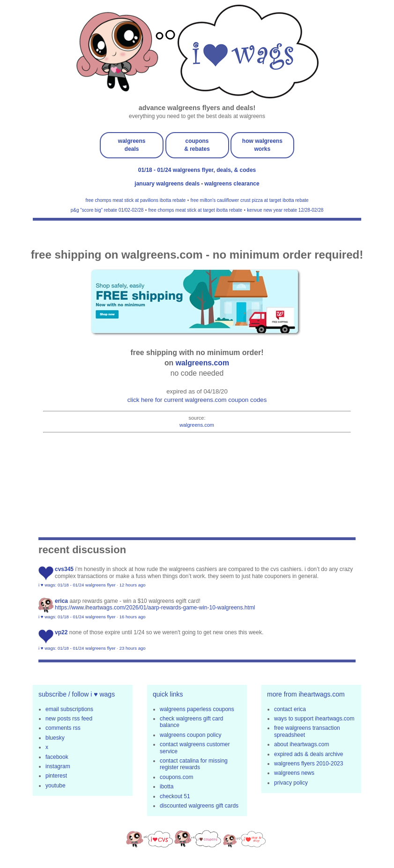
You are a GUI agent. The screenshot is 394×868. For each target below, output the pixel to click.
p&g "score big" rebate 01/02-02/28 (107, 210)
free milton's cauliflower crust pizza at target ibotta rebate (250, 200)
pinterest (56, 776)
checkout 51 (175, 796)
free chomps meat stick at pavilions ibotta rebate (135, 200)
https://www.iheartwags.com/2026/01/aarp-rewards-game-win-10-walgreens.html (155, 608)
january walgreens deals (168, 184)
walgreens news (294, 773)
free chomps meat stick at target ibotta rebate (196, 210)
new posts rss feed (69, 719)
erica (61, 601)
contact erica (290, 709)
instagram (58, 766)
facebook (57, 757)
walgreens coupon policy (190, 735)
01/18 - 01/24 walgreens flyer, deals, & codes (197, 170)
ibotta (167, 786)
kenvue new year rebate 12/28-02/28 (285, 210)
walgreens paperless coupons (197, 709)
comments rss (63, 728)
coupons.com (176, 777)
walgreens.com (202, 363)
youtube (56, 786)
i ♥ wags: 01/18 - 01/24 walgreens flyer (77, 585)
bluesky (55, 738)
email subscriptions (69, 709)
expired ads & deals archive (309, 754)
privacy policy (291, 783)
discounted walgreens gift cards (199, 806)
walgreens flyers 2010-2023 (309, 764)
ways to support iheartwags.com (314, 719)
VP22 (61, 632)
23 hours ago (133, 648)
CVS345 (64, 569)
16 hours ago (133, 617)
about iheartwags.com (301, 744)
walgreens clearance (232, 184)
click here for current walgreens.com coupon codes (197, 400)
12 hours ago (133, 585)
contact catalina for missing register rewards (194, 764)
